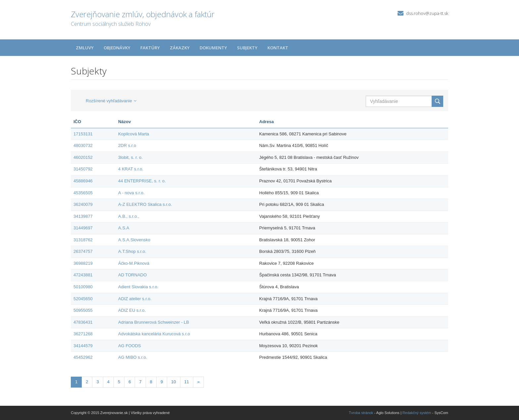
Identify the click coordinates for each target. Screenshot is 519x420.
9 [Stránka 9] (162, 382)
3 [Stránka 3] (97, 382)
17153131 (83, 134)
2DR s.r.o (127, 145)
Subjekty (247, 48)
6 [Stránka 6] (130, 382)
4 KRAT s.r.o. (131, 169)
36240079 (83, 204)
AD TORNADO (132, 275)
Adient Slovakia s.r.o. (138, 287)
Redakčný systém (417, 413)
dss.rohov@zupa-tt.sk (427, 13)
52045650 (83, 299)
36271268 (83, 334)
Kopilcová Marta (134, 134)
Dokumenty (213, 48)
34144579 (83, 346)
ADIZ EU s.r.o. (132, 310)
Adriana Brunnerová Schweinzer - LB (154, 322)
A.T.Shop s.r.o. (132, 251)
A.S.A (124, 228)
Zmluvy (85, 48)
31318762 (83, 240)
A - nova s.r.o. (131, 193)
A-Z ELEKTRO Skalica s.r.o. (145, 204)
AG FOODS (130, 346)
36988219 (83, 263)
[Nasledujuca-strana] (198, 382)
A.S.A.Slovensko (134, 240)
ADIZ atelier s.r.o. (135, 299)
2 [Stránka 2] (87, 382)
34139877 (83, 216)
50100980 (83, 287)
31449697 (83, 228)
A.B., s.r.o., (129, 216)
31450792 (83, 169)
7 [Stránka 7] (140, 382)
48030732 (83, 145)
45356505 (83, 193)
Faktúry (150, 48)
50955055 (83, 310)
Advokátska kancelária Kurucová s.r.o (154, 334)
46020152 (83, 157)
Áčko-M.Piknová (134, 263)
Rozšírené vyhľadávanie (111, 101)
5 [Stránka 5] (119, 382)
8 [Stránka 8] (151, 382)
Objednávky (117, 48)
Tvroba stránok (361, 413)
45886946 (83, 181)
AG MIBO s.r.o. (133, 357)
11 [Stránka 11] (187, 382)
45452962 (83, 357)
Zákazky (180, 48)
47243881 (83, 275)
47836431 (83, 322)
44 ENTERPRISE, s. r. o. (142, 181)
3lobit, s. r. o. (130, 157)
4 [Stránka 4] (108, 382)
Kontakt (278, 48)
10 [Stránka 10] (173, 382)
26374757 (83, 251)
